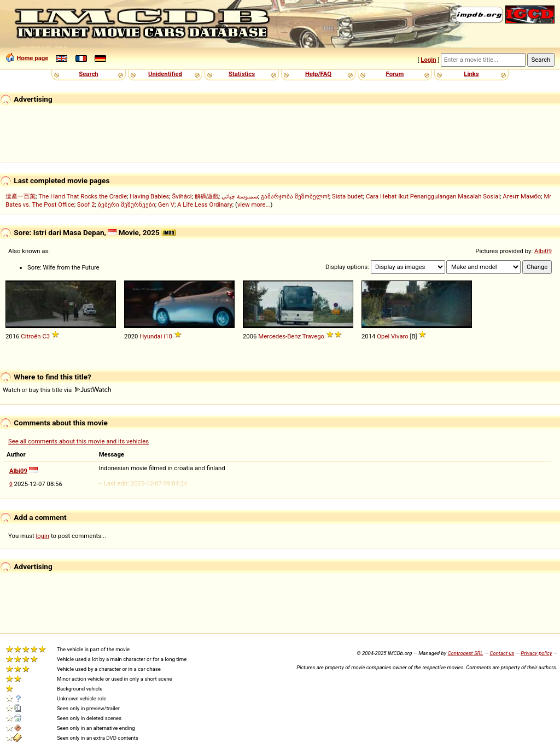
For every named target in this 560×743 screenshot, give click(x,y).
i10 (168, 336)
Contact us (502, 653)
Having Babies (149, 196)
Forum (395, 74)
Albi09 (543, 251)
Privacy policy (536, 653)
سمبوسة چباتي (240, 196)
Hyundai (151, 336)
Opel (383, 336)
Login (428, 60)
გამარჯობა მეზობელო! (295, 196)
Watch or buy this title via (57, 390)
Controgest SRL (465, 653)
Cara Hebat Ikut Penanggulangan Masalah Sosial (433, 196)
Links (471, 74)
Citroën (31, 336)
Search (88, 74)
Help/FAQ (318, 74)
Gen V (166, 204)
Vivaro (400, 336)
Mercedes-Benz (279, 336)
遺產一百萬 (21, 196)
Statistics (242, 74)
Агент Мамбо (522, 196)
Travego (313, 336)
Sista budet (348, 196)
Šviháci (182, 196)
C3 (46, 336)
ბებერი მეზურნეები (127, 204)
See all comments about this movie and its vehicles (78, 441)
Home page (32, 58)
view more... (254, 204)
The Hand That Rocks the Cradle (83, 196)
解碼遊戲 (207, 196)
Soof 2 (86, 204)
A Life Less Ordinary (205, 204)
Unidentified (165, 74)
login (43, 536)
